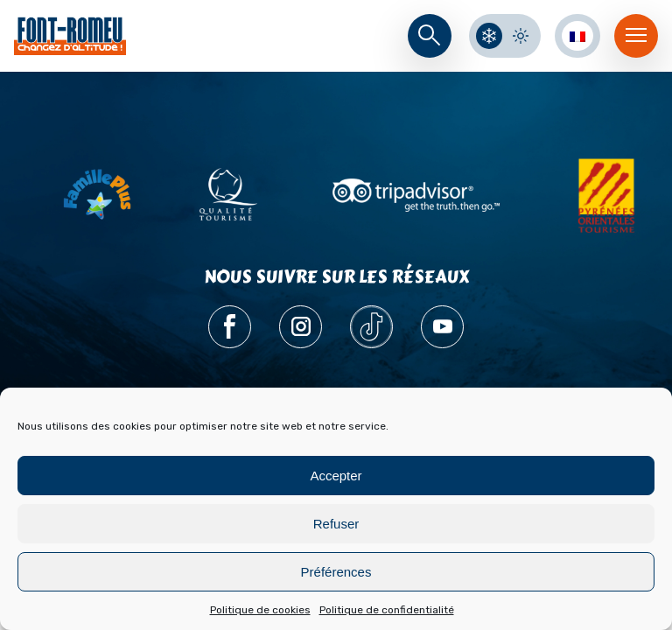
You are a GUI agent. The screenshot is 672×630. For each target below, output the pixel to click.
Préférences (336, 572)
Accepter (336, 476)
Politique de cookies (260, 610)
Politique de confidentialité (387, 610)
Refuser (336, 524)
